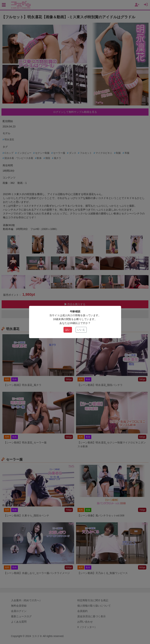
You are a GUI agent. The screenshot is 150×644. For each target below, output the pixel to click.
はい (68, 330)
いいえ (81, 330)
